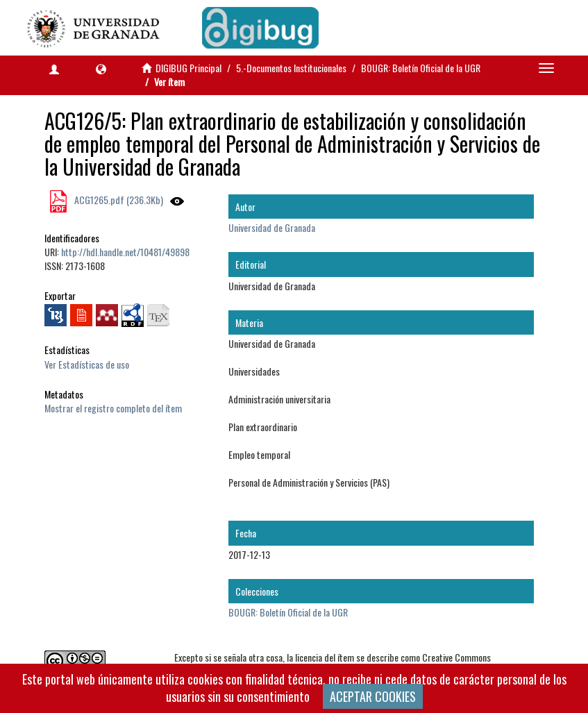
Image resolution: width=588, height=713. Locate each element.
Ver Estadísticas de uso (87, 364)
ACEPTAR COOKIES (373, 696)
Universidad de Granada (272, 227)
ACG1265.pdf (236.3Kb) (118, 200)
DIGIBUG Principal (188, 68)
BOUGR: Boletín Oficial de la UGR (421, 68)
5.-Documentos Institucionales (291, 68)
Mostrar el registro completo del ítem (113, 408)
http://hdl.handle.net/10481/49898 (125, 252)
